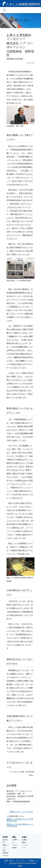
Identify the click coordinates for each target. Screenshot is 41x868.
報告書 (14, 848)
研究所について (5, 840)
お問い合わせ (9, 861)
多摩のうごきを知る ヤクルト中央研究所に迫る (20, 820)
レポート (15, 845)
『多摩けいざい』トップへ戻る (21, 812)
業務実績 (5, 853)
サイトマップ (21, 861)
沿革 (4, 850)
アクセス (5, 855)
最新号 (24, 842)
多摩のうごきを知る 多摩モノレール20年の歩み (20, 825)
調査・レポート (15, 840)
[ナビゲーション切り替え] (4, 10)
